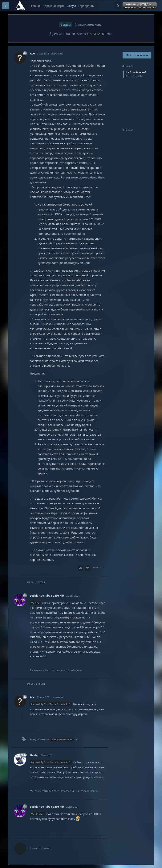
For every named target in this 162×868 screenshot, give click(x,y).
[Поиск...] (118, 6)
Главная (35, 6)
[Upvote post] (81, 568)
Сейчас (128, 130)
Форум (71, 6)
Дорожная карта (54, 6)
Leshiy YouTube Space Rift (53, 704)
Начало (128, 66)
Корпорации (86, 6)
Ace (37, 603)
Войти (140, 6)
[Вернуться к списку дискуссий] (6, 6)
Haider (39, 814)
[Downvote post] (88, 568)
